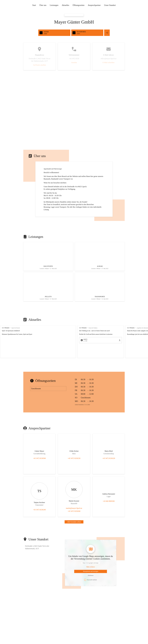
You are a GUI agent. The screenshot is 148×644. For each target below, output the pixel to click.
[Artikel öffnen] (48, 262)
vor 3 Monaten (6, 331)
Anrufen (74, 63)
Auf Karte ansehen (39, 65)
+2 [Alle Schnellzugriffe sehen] (107, 33)
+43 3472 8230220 (109, 462)
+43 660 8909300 (109, 504)
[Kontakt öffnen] (39, 455)
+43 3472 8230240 (39, 513)
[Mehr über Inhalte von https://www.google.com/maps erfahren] (91, 570)
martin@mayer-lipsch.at (74, 511)
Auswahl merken (91, 583)
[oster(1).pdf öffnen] (97, 343)
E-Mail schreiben (108, 63)
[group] (74, 345)
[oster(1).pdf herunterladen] (118, 343)
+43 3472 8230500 (39, 462)
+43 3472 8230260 (74, 514)
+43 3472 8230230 (74, 462)
